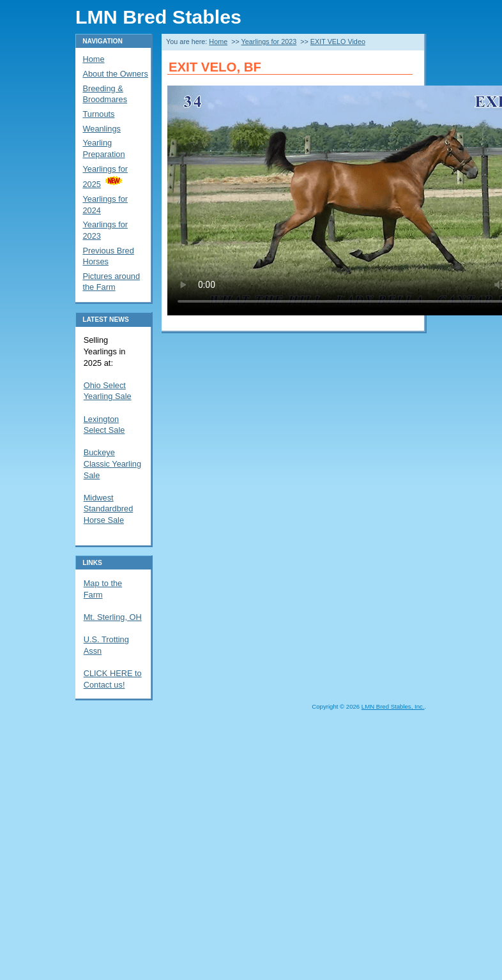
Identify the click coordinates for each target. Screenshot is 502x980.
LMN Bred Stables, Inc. (393, 706)
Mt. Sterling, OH (113, 617)
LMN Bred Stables (158, 17)
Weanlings (102, 129)
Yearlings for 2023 (269, 41)
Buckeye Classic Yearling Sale (112, 464)
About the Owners (115, 74)
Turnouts (98, 114)
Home (218, 41)
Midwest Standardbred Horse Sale (109, 509)
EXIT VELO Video (338, 41)
